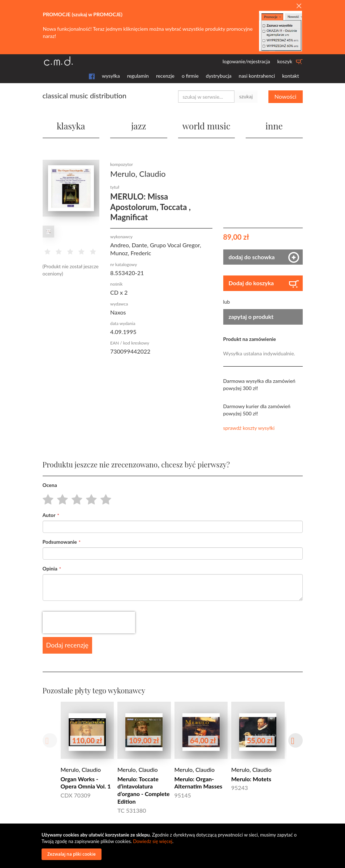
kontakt (290, 76)
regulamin (138, 76)
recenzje (165, 76)
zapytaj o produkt (251, 317)
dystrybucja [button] (219, 76)
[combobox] (206, 97)
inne (274, 126)
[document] (173, 846)
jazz (139, 126)
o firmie (190, 76)
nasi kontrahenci (257, 76)
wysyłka (111, 76)
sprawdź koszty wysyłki (249, 428)
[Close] (299, 6)
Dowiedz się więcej (153, 841)
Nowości (286, 96)
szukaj (246, 96)
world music (206, 126)
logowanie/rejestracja (246, 61)
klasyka (71, 126)
